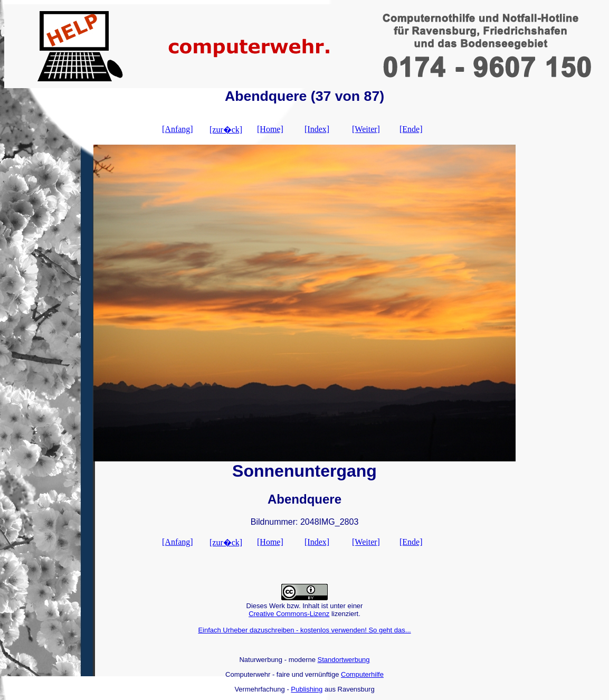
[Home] (270, 129)
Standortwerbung (344, 660)
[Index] (317, 129)
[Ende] (411, 129)
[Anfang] (178, 129)
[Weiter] (366, 129)
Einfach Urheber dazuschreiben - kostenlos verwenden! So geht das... (304, 630)
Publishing (307, 689)
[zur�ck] (226, 130)
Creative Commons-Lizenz (289, 614)
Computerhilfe (362, 674)
